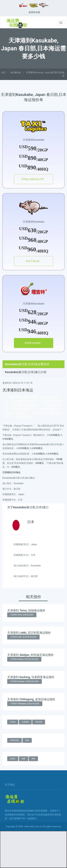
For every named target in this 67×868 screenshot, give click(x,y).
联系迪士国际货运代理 (33, 179)
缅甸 (33, 759)
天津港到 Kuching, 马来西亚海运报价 (25, 681)
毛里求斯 (39, 722)
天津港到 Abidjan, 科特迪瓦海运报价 (24, 659)
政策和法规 (34, 12)
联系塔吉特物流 (33, 343)
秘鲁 (24, 759)
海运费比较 (16, 73)
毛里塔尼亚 (15, 740)
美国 (27, 740)
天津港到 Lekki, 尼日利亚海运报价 (23, 637)
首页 (3, 73)
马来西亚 (25, 722)
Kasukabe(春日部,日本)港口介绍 (26, 372)
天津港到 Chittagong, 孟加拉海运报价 (25, 704)
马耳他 (13, 722)
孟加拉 (13, 759)
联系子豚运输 (33, 261)
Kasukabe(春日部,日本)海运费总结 (27, 364)
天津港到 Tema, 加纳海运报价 (22, 615)
